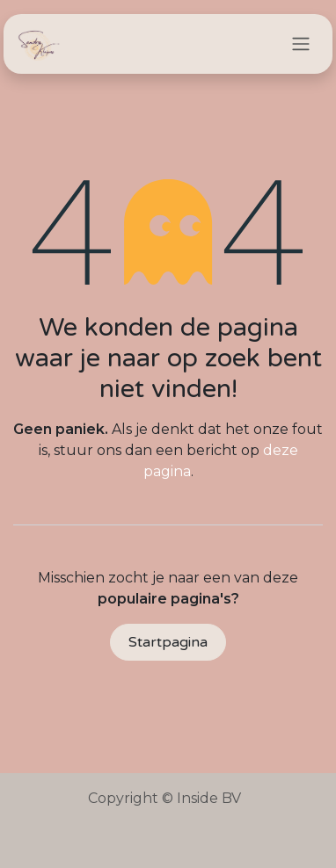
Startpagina (168, 642)
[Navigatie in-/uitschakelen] (301, 44)
